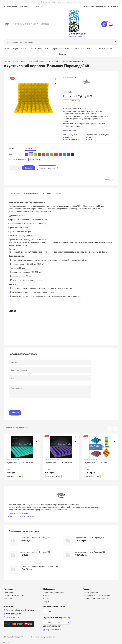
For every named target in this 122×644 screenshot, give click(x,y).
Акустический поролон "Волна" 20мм (21, 463)
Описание (15, 194)
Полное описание (69, 130)
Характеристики (31, 194)
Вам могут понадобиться (17, 428)
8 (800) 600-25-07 (77, 34)
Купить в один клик (47, 168)
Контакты (91, 49)
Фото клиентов (106, 49)
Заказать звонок (76, 37)
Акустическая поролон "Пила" (96, 463)
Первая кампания (54, 630)
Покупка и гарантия (60, 49)
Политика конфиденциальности (44, 637)
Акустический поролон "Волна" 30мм (60, 463)
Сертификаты (78, 49)
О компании (9, 593)
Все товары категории (19, 514)
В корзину (29, 168)
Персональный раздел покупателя (96, 599)
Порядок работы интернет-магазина (97, 596)
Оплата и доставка (39, 49)
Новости (47, 599)
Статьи (24, 49)
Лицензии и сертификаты (14, 596)
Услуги (15, 49)
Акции (7, 49)
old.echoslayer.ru (74, 2)
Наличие (47, 194)
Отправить (15, 413)
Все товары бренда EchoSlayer (22, 516)
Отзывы (59, 194)
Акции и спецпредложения (54, 593)
